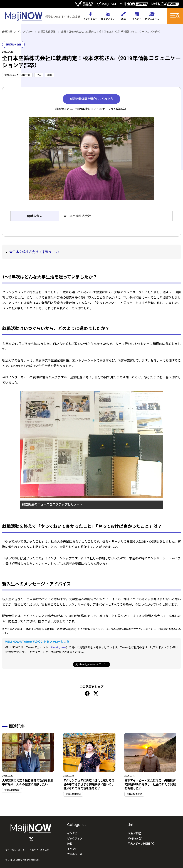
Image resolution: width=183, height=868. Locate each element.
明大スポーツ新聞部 (141, 844)
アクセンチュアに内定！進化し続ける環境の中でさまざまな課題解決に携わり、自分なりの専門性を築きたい (89, 784)
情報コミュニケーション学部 (17, 75)
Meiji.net (135, 839)
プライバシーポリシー (16, 850)
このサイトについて (39, 850)
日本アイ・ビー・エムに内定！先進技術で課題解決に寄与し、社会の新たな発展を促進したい (150, 784)
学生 (39, 75)
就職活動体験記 (47, 32)
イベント (72, 849)
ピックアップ (75, 839)
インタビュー (25, 32)
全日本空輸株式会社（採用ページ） (35, 252)
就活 (50, 75)
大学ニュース (75, 854)
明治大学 (134, 833)
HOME (7, 32)
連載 (70, 844)
